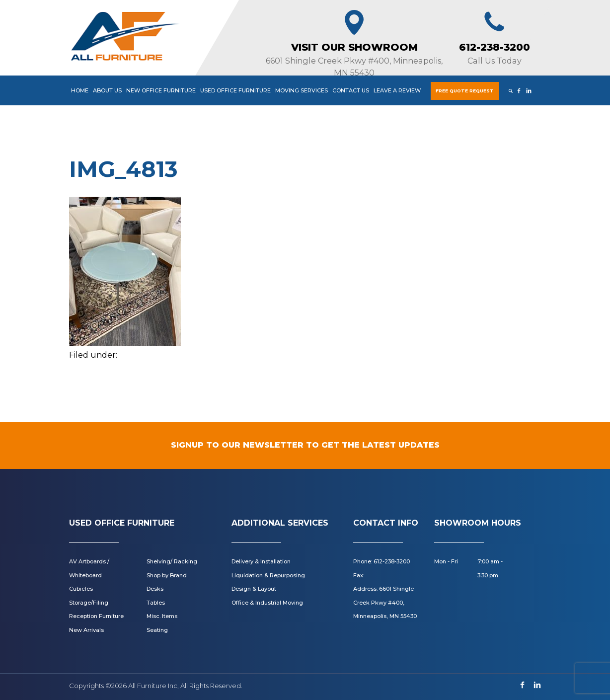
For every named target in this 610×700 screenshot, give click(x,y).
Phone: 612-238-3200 (381, 561)
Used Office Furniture (235, 90)
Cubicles (81, 589)
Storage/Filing (89, 603)
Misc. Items (162, 616)
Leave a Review (397, 90)
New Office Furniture (161, 90)
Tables (156, 603)
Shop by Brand (167, 575)
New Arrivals (86, 630)
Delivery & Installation (261, 561)
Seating (157, 630)
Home (80, 90)
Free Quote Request (465, 91)
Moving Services (302, 90)
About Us (107, 90)
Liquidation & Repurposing (268, 575)
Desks (155, 589)
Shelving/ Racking (172, 561)
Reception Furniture (96, 616)
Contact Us (351, 90)
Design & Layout (254, 589)
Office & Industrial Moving (267, 603)
